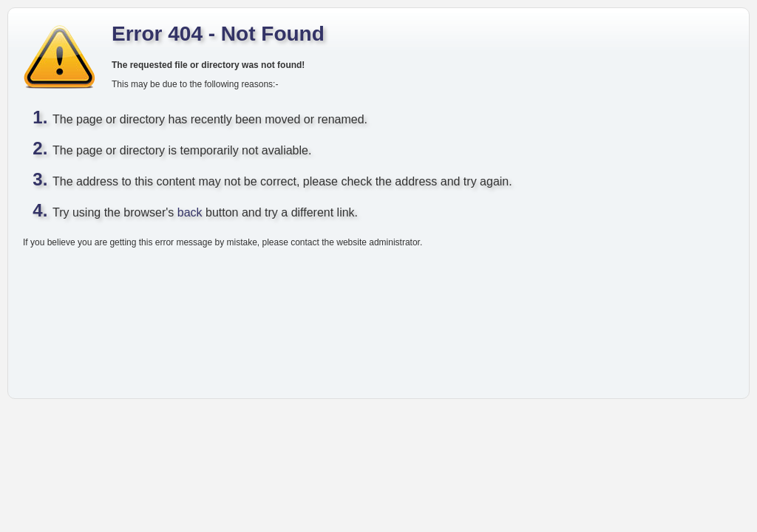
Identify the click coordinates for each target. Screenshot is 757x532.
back (190, 212)
